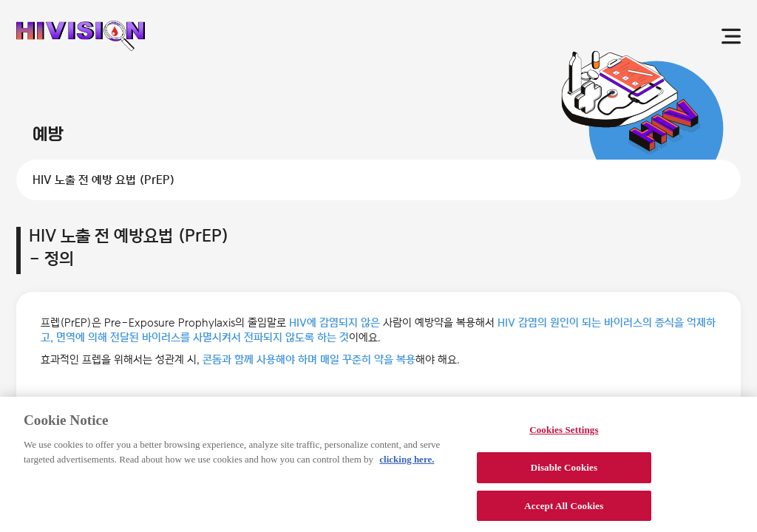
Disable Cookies (564, 474)
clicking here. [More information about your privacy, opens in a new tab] (407, 466)
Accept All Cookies (564, 512)
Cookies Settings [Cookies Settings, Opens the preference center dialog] (564, 436)
